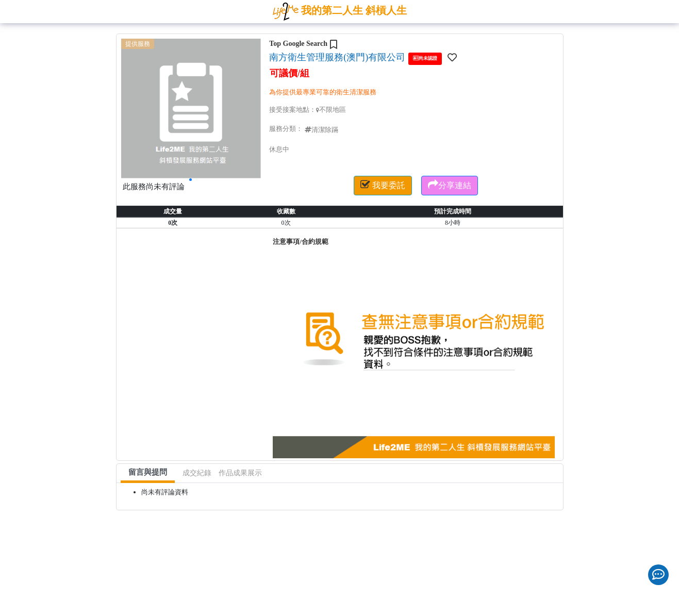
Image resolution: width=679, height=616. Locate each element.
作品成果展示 (240, 473)
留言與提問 (148, 472)
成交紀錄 (197, 473)
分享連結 (450, 185)
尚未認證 (425, 58)
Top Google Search (298, 44)
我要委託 (383, 185)
